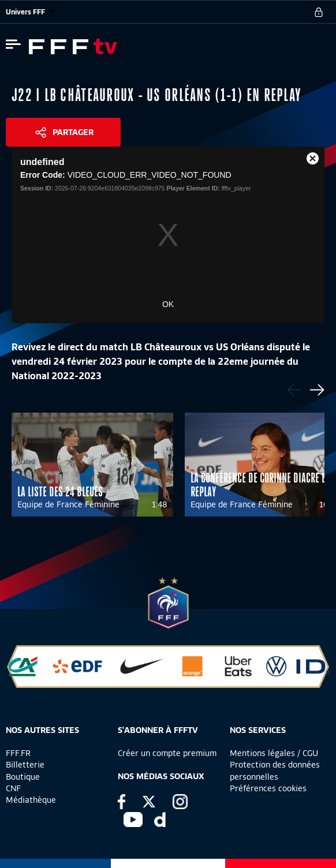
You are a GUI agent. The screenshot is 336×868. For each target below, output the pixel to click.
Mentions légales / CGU (274, 753)
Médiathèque (31, 800)
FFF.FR (18, 753)
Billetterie (25, 765)
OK (168, 304)
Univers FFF (31, 12)
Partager (73, 132)
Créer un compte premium (167, 753)
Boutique (23, 777)
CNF (13, 788)
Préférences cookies (268, 788)
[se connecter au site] (319, 12)
